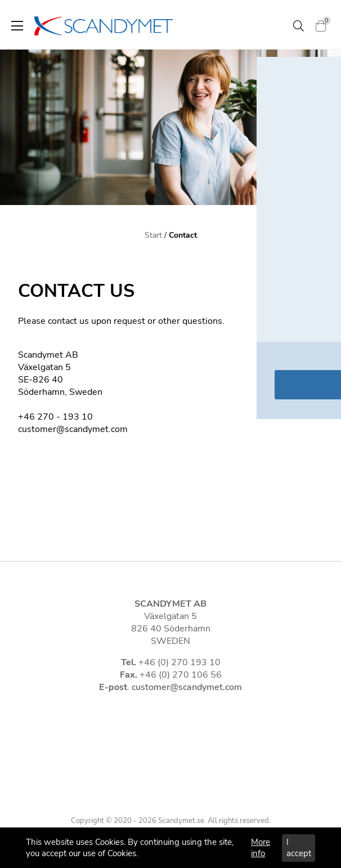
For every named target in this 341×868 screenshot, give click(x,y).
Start (153, 235)
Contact (183, 235)
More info (261, 848)
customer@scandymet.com (187, 687)
